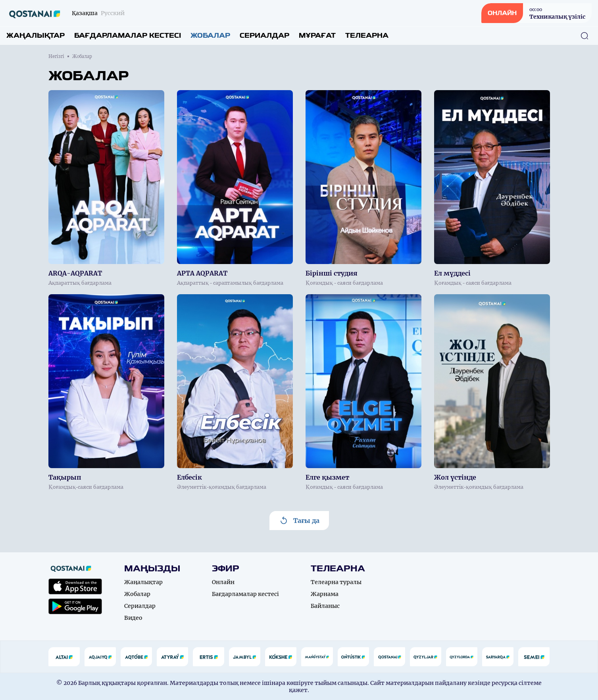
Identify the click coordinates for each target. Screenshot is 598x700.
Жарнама (325, 594)
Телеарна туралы (336, 582)
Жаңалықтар (36, 36)
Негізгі (56, 56)
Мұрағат (317, 36)
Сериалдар (264, 36)
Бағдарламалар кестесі (128, 36)
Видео (133, 618)
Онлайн (223, 582)
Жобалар (210, 36)
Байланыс (325, 606)
